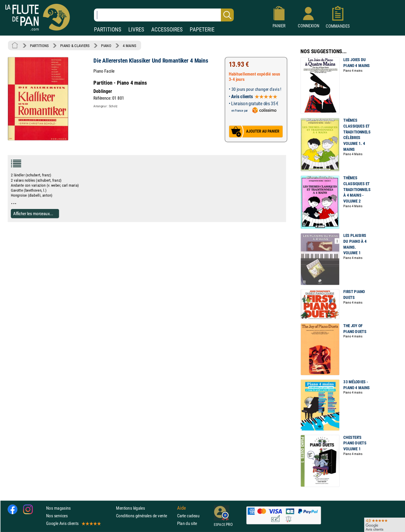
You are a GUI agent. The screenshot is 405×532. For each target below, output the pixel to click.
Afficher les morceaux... (33, 214)
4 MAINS (129, 46)
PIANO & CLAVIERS (75, 46)
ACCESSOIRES (167, 30)
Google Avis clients (73, 523)
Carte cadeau (188, 516)
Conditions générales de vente (145, 516)
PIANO (106, 46)
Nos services (57, 516)
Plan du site (187, 523)
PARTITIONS (108, 30)
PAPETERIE (202, 30)
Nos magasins (58, 508)
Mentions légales (130, 508)
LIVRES (136, 30)
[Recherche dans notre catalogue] (164, 15)
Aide (182, 508)
